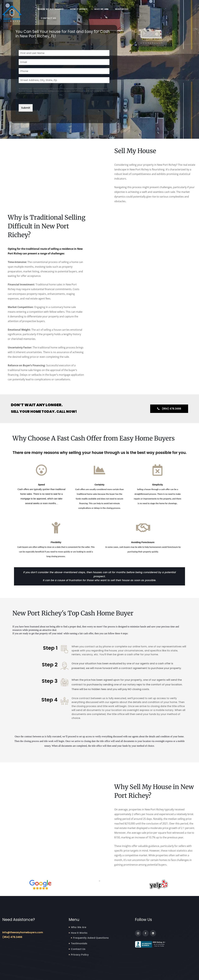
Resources (122, 9)
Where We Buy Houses (51, 9)
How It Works (79, 9)
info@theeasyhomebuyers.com (23, 932)
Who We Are (101, 9)
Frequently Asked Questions (91, 938)
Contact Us (48, 18)
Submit (26, 108)
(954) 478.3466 (12, 937)
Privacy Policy (80, 955)
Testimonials (79, 943)
